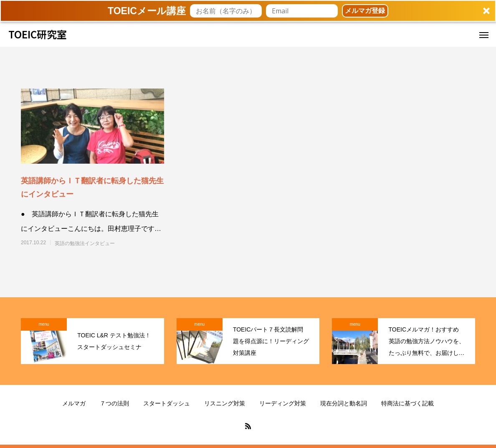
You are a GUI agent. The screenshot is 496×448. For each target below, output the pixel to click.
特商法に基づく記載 (407, 403)
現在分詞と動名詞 (344, 403)
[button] (248, 11)
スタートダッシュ (167, 403)
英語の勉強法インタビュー (85, 243)
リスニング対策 (225, 403)
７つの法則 (114, 403)
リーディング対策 (283, 403)
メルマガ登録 (365, 11)
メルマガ (74, 403)
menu (44, 324)
